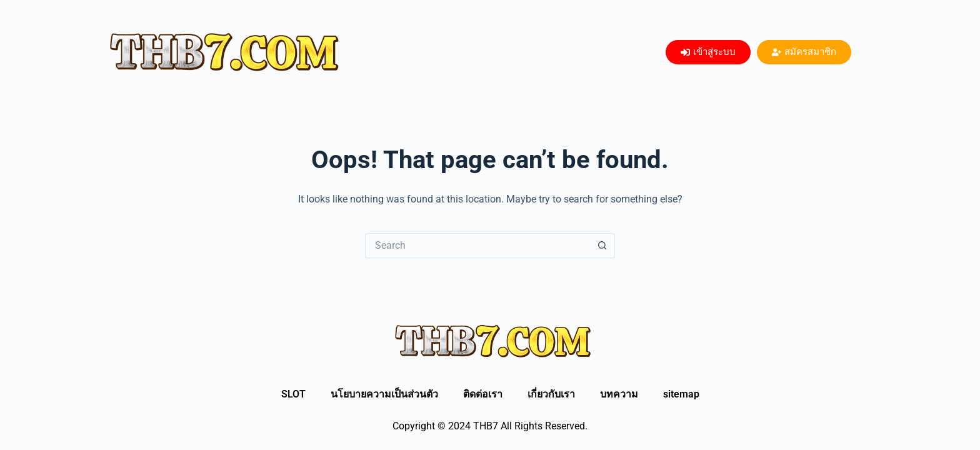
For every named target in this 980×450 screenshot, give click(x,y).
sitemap (681, 394)
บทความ (619, 394)
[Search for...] (477, 246)
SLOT (293, 394)
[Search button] (602, 246)
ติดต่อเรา (483, 394)
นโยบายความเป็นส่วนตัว (384, 394)
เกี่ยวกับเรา (551, 394)
